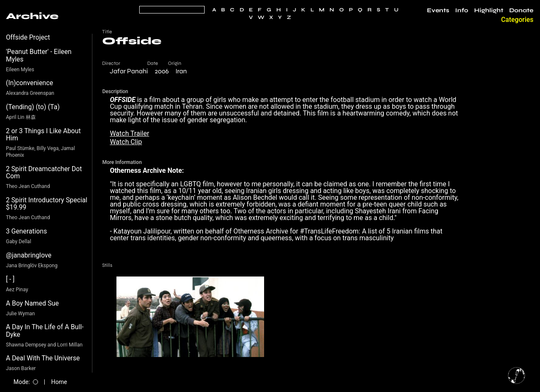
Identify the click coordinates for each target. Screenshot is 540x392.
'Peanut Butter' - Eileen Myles (39, 55)
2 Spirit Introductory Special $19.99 (47, 204)
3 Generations (26, 231)
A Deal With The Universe (43, 358)
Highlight (489, 11)
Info (462, 11)
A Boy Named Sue (32, 303)
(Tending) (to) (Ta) (33, 107)
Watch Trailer (129, 133)
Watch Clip (126, 142)
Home (59, 382)
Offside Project (28, 37)
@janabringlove (29, 255)
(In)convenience (30, 83)
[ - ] (10, 279)
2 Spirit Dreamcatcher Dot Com (44, 173)
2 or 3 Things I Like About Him (43, 135)
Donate (521, 11)
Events (438, 11)
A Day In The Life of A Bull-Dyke (45, 331)
